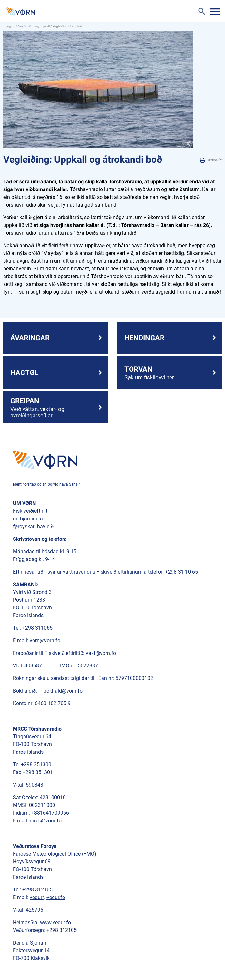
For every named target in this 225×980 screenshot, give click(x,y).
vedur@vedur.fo (47, 897)
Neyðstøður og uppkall (34, 26)
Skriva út (211, 160)
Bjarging (9, 26)
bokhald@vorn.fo (63, 691)
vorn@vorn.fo (45, 640)
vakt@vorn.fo (101, 653)
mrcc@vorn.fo (46, 821)
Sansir (74, 484)
